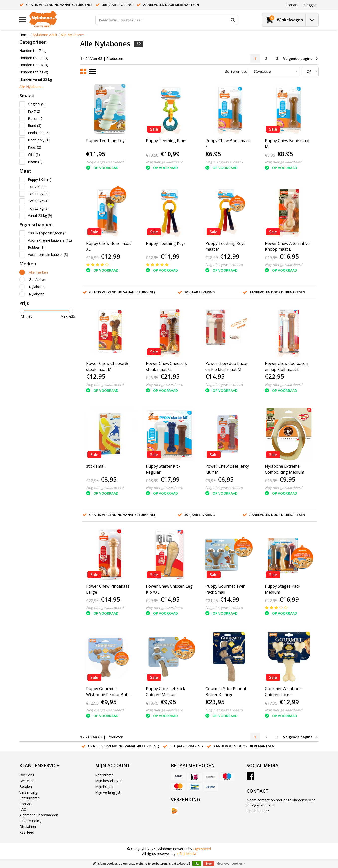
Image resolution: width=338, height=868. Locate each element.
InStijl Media (186, 853)
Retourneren (30, 798)
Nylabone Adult (45, 35)
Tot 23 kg (38, 208)
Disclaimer (28, 827)
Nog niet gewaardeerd (105, 162)
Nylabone (37, 287)
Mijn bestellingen (109, 781)
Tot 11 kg (38, 194)
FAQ (23, 809)
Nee (209, 864)
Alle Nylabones (73, 35)
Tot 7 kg (37, 187)
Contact (26, 804)
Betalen (26, 786)
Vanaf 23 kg (40, 216)
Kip (34, 111)
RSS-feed (27, 832)
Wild (34, 155)
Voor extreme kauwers (50, 240)
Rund (35, 126)
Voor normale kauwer (48, 255)
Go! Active (37, 279)
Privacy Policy (30, 821)
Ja (197, 864)
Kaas (35, 147)
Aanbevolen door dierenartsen (171, 5)
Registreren (104, 775)
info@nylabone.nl (260, 805)
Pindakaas (39, 133)
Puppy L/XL (40, 179)
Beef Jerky (39, 140)
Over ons (27, 775)
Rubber (36, 247)
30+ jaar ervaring (117, 5)
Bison (35, 162)
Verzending (28, 792)
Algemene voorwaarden (39, 815)
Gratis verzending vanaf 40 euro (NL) (59, 5)
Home (24, 35)
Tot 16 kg (38, 201)
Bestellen (27, 781)
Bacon (36, 118)
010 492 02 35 (258, 811)
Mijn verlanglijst (108, 792)
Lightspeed (202, 849)
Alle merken (38, 272)
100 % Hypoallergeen (48, 233)
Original (37, 104)
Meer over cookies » (231, 864)
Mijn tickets (104, 786)
